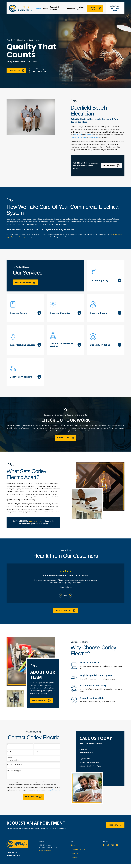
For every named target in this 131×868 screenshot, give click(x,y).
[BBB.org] (108, 845)
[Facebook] (117, 845)
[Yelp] (104, 845)
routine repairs (93, 137)
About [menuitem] (45, 8)
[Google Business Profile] (113, 845)
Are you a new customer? (15, 764)
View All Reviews (65, 611)
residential (78, 135)
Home (73, 845)
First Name (11, 745)
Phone (9, 751)
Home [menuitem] (39, 8)
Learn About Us (41, 701)
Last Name (38, 745)
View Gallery (65, 438)
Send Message (34, 797)
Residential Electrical (78, 849)
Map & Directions (45, 850)
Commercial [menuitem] (70, 8)
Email (37, 751)
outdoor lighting (19, 237)
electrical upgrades (79, 137)
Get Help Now (111, 166)
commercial (89, 135)
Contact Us (16, 70)
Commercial (75, 854)
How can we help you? (14, 771)
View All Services (25, 282)
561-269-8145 (115, 10)
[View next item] (70, 596)
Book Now (96, 8)
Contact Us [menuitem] (80, 8)
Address (10, 758)
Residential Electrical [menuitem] (55, 8)
